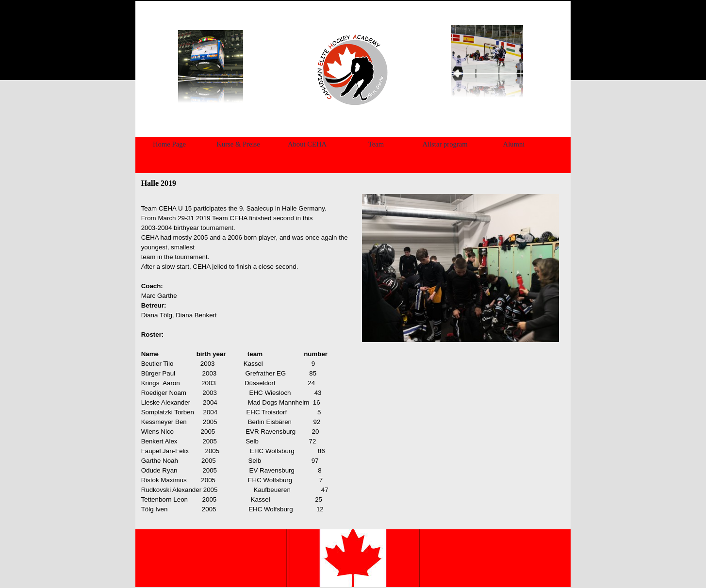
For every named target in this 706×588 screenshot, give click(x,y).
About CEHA (307, 144)
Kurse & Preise (238, 144)
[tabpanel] (351, 70)
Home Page (169, 144)
